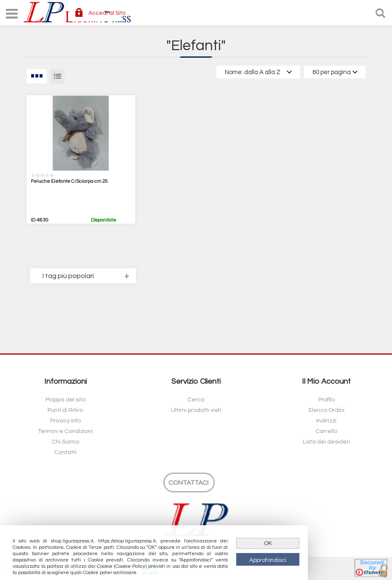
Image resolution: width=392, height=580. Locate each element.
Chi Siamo (65, 442)
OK (268, 543)
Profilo (327, 400)
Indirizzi (326, 421)
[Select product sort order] (258, 72)
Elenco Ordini (327, 410)
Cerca (196, 400)
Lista (57, 76)
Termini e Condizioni (65, 431)
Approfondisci (268, 560)
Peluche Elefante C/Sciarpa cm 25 (69, 181)
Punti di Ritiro (65, 410)
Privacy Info (65, 421)
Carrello (326, 431)
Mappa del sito (65, 400)
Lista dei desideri (326, 442)
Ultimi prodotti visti (196, 410)
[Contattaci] (189, 482)
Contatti (65, 452)
